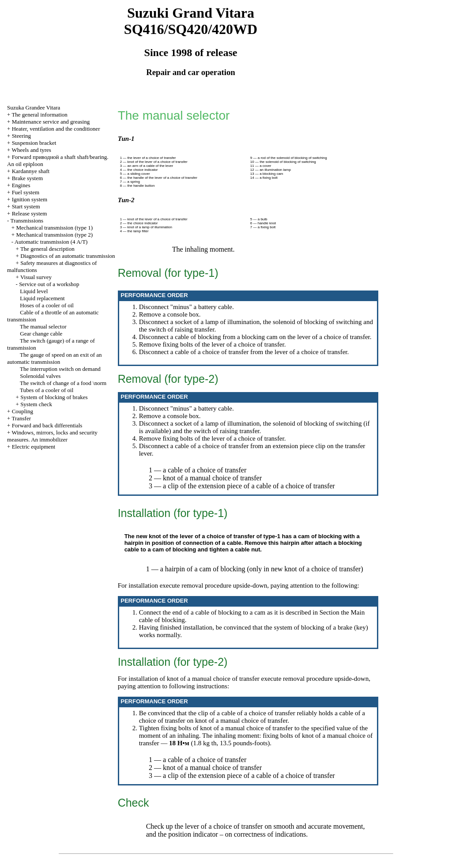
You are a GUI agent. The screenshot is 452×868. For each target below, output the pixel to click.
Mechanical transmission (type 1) (54, 228)
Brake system (27, 178)
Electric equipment (34, 447)
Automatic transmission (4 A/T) (51, 242)
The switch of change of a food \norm (63, 383)
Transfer (21, 418)
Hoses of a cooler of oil (47, 305)
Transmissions (27, 221)
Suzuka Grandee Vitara (34, 108)
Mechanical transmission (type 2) (54, 235)
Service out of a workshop (49, 284)
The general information (39, 115)
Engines (21, 185)
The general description (47, 249)
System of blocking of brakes (54, 397)
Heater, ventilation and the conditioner (56, 129)
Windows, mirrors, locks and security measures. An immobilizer (52, 436)
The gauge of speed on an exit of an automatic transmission (55, 358)
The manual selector (43, 326)
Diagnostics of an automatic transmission (68, 256)
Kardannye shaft (31, 171)
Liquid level (34, 291)
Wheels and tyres (31, 150)
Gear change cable (41, 334)
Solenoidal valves (40, 376)
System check (36, 404)
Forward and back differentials (47, 425)
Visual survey (36, 277)
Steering (21, 136)
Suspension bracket (34, 143)
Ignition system (30, 199)
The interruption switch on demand (60, 369)
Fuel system (26, 192)
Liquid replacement (42, 298)
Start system (26, 206)
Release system (30, 213)
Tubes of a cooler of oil (47, 390)
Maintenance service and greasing (51, 122)
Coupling (23, 411)
